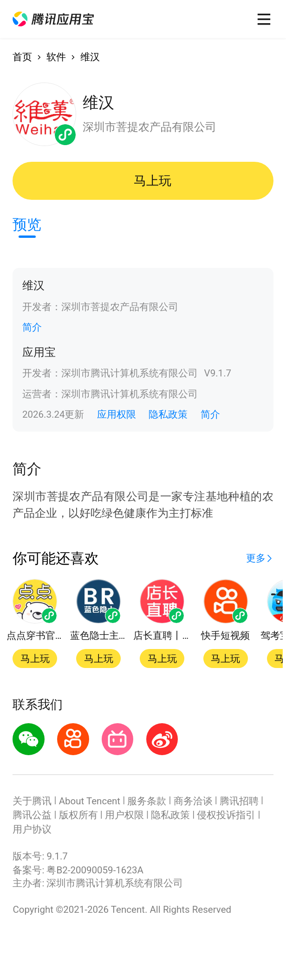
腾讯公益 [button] (32, 815)
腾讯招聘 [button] (239, 801)
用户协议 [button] (32, 829)
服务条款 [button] (147, 801)
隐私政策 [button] (168, 414)
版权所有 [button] (78, 815)
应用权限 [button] (117, 414)
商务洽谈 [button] (193, 801)
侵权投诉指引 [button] (226, 815)
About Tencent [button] (90, 801)
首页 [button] (22, 57)
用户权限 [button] (124, 815)
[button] (53, 19)
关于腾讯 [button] (32, 801)
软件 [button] (56, 57)
